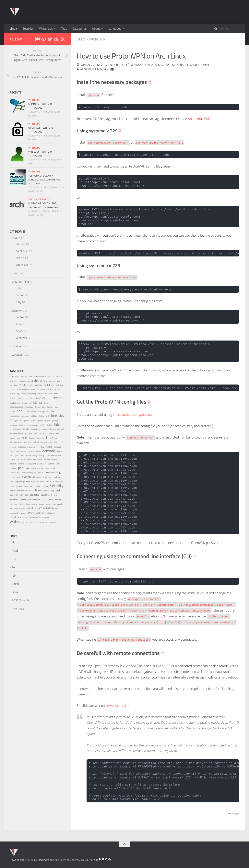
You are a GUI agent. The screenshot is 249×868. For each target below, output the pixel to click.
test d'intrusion (34, 500)
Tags (64, 28)
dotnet (13, 412)
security (17, 311)
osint (29, 460)
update (34, 504)
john (36, 433)
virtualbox (31, 508)
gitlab (34, 420)
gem (16, 421)
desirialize (29, 407)
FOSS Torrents (21, 600)
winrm (25, 517)
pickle (27, 468)
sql (53, 490)
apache (23, 381)
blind (36, 385)
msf (17, 451)
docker (50, 407)
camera (50, 389)
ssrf (21, 495)
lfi (26, 438)
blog (41, 385)
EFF (14, 559)
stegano (34, 495)
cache (43, 389)
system (15, 499)
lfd (23, 438)
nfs (11, 455)
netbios (31, 451)
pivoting (41, 468)
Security (28, 28)
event (34, 412)
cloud (40, 394)
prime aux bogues (29, 473)
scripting (45, 486)
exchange (41, 412)
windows (21, 338)
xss (32, 522)
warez (24, 513)
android (20, 244)
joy (40, 433)
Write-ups (46, 28)
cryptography (15, 403)
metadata (22, 447)
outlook (47, 460)
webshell (41, 513)
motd (12, 451)
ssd (11, 495)
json (44, 433)
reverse (50, 481)
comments (21, 398)
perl (58, 464)
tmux (51, 500)
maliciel (36, 442)
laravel (12, 438)
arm (46, 381)
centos (20, 317)
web (31, 512)
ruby (18, 302)
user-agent (57, 504)
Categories (79, 28)
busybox (26, 389)
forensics (57, 416)
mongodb (57, 447)
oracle (23, 460)
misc (15, 273)
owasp (54, 460)
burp (19, 389)
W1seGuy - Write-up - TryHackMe (42, 154)
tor (11, 504)
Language (115, 28)
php (21, 468)
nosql (42, 455)
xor (27, 522)
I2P (14, 575)
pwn (18, 477)
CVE (22, 377)
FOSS (15, 551)
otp (35, 460)
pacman (13, 464)
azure (59, 381)
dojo (57, 407)
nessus (23, 451)
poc (48, 468)
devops (38, 407)
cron (49, 398)
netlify (38, 451)
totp (16, 504)
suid (50, 495)
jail (63, 429)
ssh (16, 495)
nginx (16, 455)
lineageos (41, 438)
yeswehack (44, 522)
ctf (35, 402)
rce (28, 481)
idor (28, 429)
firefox (41, 416)
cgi (18, 394)
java (15, 433)
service (13, 491)
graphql (55, 421)
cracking (41, 398)
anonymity (14, 381)
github (27, 421)
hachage (22, 425)
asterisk (52, 381)
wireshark (34, 517)
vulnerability (15, 513)
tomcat (58, 500)
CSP (17, 377)
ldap (18, 438)
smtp (40, 491)
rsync (12, 486)
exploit (51, 411)
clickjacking (32, 394)
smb (34, 490)
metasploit (32, 447)
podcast (55, 468)
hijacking (49, 425)
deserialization (17, 407)
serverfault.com (117, 705)
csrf (30, 403)
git (21, 420)
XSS (30, 377)
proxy (12, 477)
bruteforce (49, 385)
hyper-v (18, 429)
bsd (57, 385)
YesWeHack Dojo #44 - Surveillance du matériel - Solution (45, 179)
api (29, 381)
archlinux (97, 39)
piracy (33, 468)
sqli (58, 490)
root (57, 482)
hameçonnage (33, 425)
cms (45, 394)
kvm (58, 433)
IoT (26, 377)
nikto (22, 456)
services (20, 491)
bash (30, 385)
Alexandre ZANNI (47, 860)
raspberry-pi (20, 482)
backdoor (13, 385)
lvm (30, 442)
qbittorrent (37, 477)
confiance (31, 398)
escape (27, 412)
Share (234, 814)
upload (41, 504)
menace (13, 447)
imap (45, 429)
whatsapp (51, 513)
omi (47, 456)
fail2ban (34, 416)
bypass (34, 389)
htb (57, 425)
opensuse (22, 265)
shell (28, 491)
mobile (49, 447)
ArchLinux (18, 609)
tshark (27, 504)
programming (20, 282)
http (12, 429)
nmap (28, 455)
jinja (30, 433)
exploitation (15, 416)
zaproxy (53, 522)
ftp (11, 420)
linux (81, 39)
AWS (12, 377)
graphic (48, 421)
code (51, 394)
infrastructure (54, 429)
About (96, 28)
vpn (106, 69)
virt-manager (20, 508)
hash (42, 425)
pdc (45, 464)
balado (22, 385)
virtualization (46, 508)
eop (20, 411)
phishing (13, 468)
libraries (32, 438)
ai (53, 376)
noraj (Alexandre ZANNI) (193, 65)
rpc (62, 482)
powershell (15, 472)
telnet (24, 500)
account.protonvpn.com (134, 414)
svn (55, 495)
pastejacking (31, 464)
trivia (21, 504)
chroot (23, 394)
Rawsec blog (17, 860)
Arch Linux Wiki (199, 119)
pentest (52, 464)
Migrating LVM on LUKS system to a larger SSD (43, 205)
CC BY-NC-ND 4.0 (88, 860)
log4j (20, 442)
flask (47, 416)
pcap (40, 464)
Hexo (15, 542)
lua (25, 442)
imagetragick (36, 429)
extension (25, 416)
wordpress (44, 517)
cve (41, 403)
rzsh (31, 486)
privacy (40, 472)
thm (45, 499)
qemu (45, 477)
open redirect (56, 456)
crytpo (25, 403)
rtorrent (19, 486)
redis (43, 482)
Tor (14, 567)
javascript (23, 433)
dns (44, 407)
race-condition (54, 477)
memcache (53, 442)
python (20, 295)
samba (37, 486)
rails (12, 482)
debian (20, 258)
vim (11, 508)
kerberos (51, 433)
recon (35, 481)
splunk (47, 491)
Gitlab (15, 584)
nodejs (35, 455)
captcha (57, 389)
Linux (13, 28)
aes (49, 377)
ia (24, 429)
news (19, 331)
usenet (48, 504)
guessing (13, 425)
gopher (41, 420)
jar (11, 433)
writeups (34, 100)
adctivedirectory (40, 376)
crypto (57, 398)
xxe (36, 522)
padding (21, 464)
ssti (27, 495)
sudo (44, 495)
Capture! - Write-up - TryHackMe (42, 106)
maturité (44, 442)
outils (40, 460)
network (49, 451)
